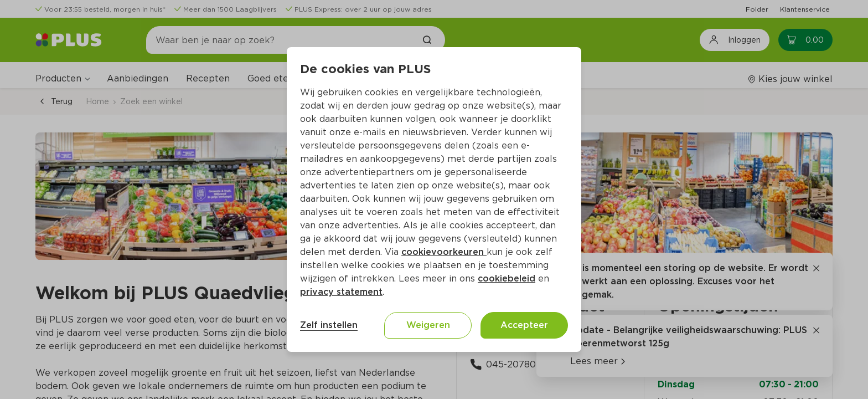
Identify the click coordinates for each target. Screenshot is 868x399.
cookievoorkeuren (444, 252)
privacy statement (341, 292)
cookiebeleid (507, 278)
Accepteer (524, 325)
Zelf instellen (329, 325)
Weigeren (428, 325)
